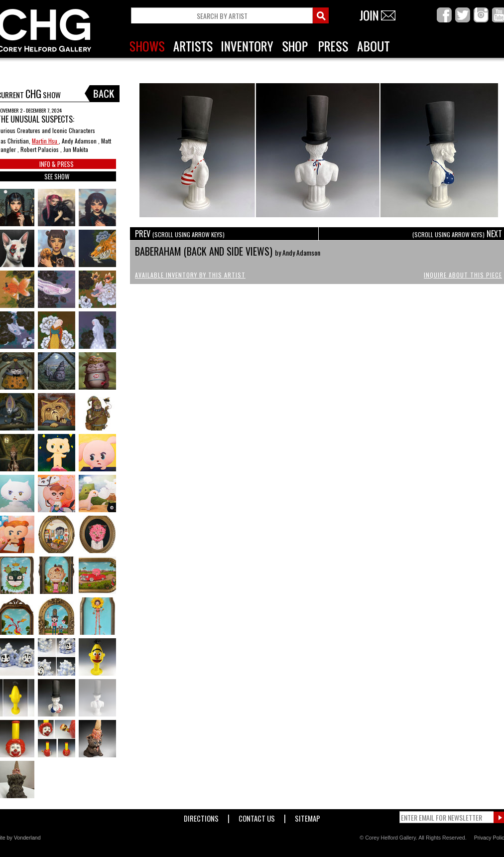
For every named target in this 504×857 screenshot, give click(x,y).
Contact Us (257, 816)
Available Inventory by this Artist (190, 275)
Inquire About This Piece (463, 275)
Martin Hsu (45, 141)
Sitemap (308, 816)
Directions (201, 816)
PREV (180, 234)
